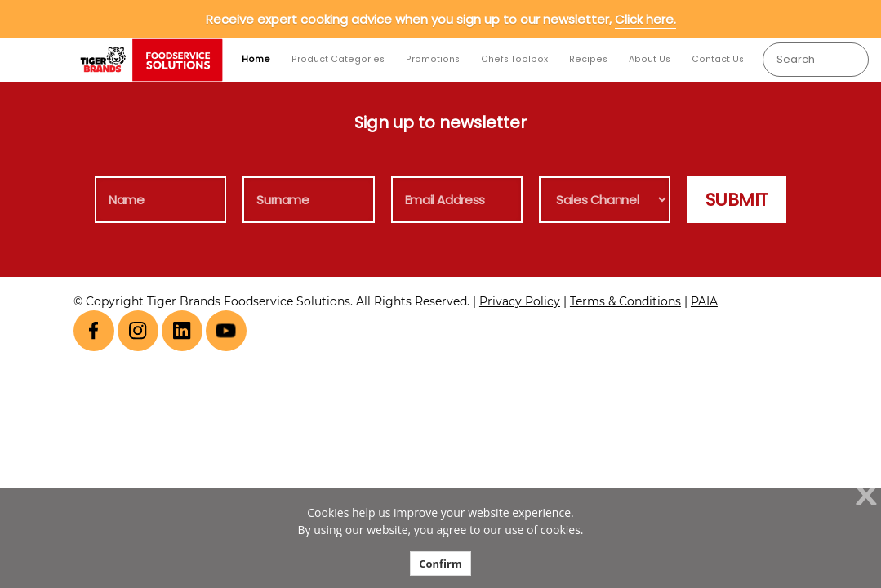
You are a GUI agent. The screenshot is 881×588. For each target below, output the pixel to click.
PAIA (704, 301)
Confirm (440, 563)
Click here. (645, 19)
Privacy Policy (520, 301)
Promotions (433, 59)
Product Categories (338, 59)
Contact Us (718, 59)
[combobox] (815, 60)
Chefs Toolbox (514, 59)
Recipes (588, 59)
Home (256, 59)
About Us (650, 59)
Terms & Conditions (625, 301)
